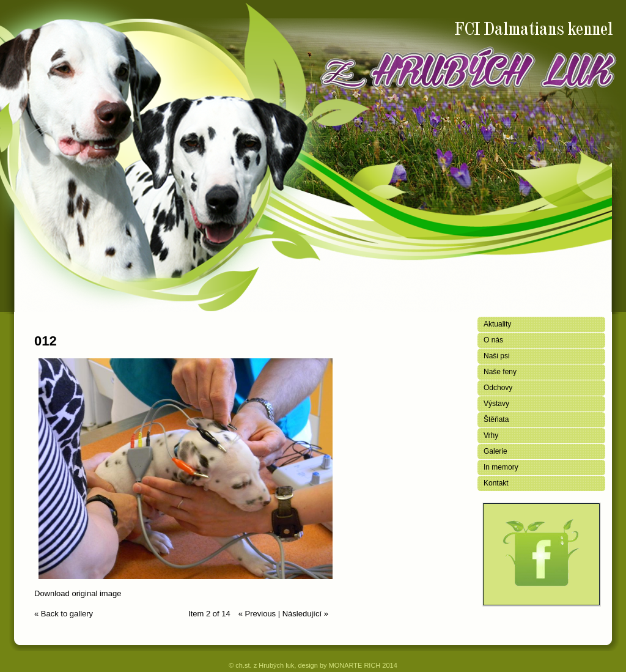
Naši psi (497, 356)
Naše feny (500, 372)
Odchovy (498, 388)
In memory (501, 467)
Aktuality (497, 324)
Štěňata (496, 419)
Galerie (495, 451)
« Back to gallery (64, 614)
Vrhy (491, 435)
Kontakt (496, 483)
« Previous (257, 614)
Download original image (78, 593)
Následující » (305, 614)
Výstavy (496, 404)
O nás (493, 340)
